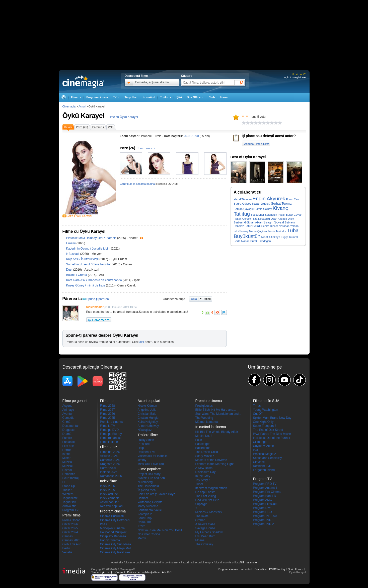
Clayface (259, 462)
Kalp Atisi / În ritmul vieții (82, 259)
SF (64, 482)
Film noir (68, 446)
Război (67, 470)
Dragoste (69, 430)
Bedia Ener (257, 215)
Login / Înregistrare (294, 77)
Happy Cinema (110, 540)
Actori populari (110, 502)
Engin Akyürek (269, 199)
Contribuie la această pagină (137, 184)
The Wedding (204, 418)
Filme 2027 (107, 410)
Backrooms (203, 448)
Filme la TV (108, 426)
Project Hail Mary (149, 474)
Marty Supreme (148, 506)
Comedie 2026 (110, 460)
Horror (67, 450)
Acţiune (67, 406)
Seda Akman (242, 241)
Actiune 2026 (109, 456)
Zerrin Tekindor (277, 231)
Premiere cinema (112, 422)
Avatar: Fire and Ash (151, 478)
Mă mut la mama (207, 422)
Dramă (67, 434)
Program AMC (263, 500)
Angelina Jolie (147, 410)
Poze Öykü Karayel (79, 216)
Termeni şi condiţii (102, 572)
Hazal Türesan (243, 199)
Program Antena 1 (265, 488)
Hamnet (143, 498)
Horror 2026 (108, 468)
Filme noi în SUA (266, 401)
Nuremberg (145, 482)
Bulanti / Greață (77, 275)
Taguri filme (70, 498)
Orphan (200, 520)
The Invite (202, 516)
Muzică (67, 462)
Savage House (205, 528)
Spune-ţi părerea (97, 299)
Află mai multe (248, 562)
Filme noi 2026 (110, 452)
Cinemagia (69, 106)
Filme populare (149, 469)
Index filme (109, 481)
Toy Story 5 (203, 480)
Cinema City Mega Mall (116, 548)
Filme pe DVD (109, 430)
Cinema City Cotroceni (115, 520)
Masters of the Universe (211, 460)
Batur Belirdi (252, 226)
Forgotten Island (264, 470)
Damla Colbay (263, 209)
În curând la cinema (211, 427)
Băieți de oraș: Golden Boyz (156, 494)
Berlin (66, 548)
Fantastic (69, 442)
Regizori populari (111, 506)
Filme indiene (109, 442)
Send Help (145, 518)
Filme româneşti (111, 438)
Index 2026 (107, 486)
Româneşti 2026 (111, 476)
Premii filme (72, 515)
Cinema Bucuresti (112, 516)
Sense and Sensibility (268, 458)
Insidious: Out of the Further (272, 438)
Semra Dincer (270, 226)
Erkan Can (292, 199)
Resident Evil (146, 452)
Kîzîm (142, 526)
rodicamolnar (95, 307)
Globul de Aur (72, 544)
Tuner (199, 484)
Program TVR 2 (264, 524)
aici (142, 342)
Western (68, 494)
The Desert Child (207, 452)
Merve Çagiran (258, 231)
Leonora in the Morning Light (215, 464)
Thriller (67, 490)
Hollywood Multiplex (113, 532)
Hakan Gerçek (242, 219)
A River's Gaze (205, 524)
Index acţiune (109, 494)
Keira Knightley (148, 422)
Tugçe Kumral (289, 237)
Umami (71, 243)
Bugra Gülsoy (243, 204)
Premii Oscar (71, 520)
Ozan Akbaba (279, 219)
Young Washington (266, 410)
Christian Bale (147, 414)
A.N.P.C (167, 572)
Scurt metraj (71, 478)
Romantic (69, 474)
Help (141, 448)
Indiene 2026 (109, 472)
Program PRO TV (265, 484)
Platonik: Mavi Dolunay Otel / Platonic (91, 238)
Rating (207, 299)
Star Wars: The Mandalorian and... (218, 414)
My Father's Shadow (209, 532)
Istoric (66, 454)
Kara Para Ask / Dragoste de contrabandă (94, 280)
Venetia (67, 552)
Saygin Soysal (274, 222)
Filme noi (107, 401)
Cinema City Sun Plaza (116, 544)
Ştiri (179, 97)
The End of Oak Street (268, 430)
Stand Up (69, 486)
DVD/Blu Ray (277, 569)
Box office (261, 569)
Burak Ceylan (294, 215)
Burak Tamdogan (261, 241)
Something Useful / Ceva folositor (89, 264)
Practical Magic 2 (265, 454)
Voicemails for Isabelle (153, 456)
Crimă (66, 422)
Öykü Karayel (83, 116)
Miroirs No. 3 (204, 436)
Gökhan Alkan (253, 222)
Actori (82, 106)
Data (194, 299)
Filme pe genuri (75, 401)
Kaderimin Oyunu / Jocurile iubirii (88, 249)
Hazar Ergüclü (261, 204)
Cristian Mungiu (148, 418)
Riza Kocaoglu (261, 219)
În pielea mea (147, 490)
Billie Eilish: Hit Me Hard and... (216, 410)
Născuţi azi (145, 430)
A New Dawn (204, 468)
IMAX (104, 524)
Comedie (68, 418)
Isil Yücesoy (241, 231)
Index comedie (110, 498)
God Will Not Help (207, 500)
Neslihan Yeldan (289, 226)
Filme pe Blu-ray (111, 434)
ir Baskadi (73, 254)
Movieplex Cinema (113, 528)
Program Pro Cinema (267, 492)
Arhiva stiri (69, 506)
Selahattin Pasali (275, 215)
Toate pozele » (146, 148)
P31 (256, 450)
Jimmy (142, 460)
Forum (224, 97)
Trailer (141, 238)
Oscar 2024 (70, 532)
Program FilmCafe (265, 504)
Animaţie (68, 410)
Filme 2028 (107, 406)
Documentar (71, 426)
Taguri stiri (69, 502)
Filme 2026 (107, 414)
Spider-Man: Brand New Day (272, 418)
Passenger (203, 444)
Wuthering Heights (150, 502)
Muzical (68, 466)
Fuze (199, 440)
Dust (70, 270)
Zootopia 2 (145, 514)
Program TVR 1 (264, 520)
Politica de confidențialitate (143, 572)
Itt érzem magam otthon (211, 488)
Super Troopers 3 (265, 426)
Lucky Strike (146, 440)
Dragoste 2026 (110, 464)
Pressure (144, 444)
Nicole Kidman (147, 406)
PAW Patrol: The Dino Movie (272, 434)
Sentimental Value (150, 510)
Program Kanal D (265, 496)
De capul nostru (206, 492)
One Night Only (263, 422)
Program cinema (97, 97)
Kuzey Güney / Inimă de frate (86, 285)
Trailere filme (148, 435)
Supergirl (201, 504)
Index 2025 (107, 490)
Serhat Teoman (282, 203)
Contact (120, 572)
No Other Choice (149, 534)
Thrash (258, 406)
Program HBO (263, 512)
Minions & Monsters (209, 512)
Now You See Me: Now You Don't (160, 530)
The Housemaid (148, 486)
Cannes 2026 (71, 540)
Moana (200, 540)
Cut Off (258, 414)
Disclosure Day (206, 472)
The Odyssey (204, 544)
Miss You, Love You (151, 464)
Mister (67, 458)
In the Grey (203, 476)
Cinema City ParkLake (115, 552)
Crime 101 (145, 522)
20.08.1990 (191, 136)
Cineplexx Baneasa (113, 536)
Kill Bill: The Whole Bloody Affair (217, 432)
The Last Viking (206, 496)
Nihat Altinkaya (271, 237)
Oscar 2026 (70, 524)
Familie (67, 438)
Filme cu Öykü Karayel (123, 117)
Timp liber (131, 97)
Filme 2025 (107, 418)
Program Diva (262, 508)
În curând (149, 97)
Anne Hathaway (148, 426)
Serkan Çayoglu (244, 209)
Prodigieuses (204, 406)
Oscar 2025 (70, 528)
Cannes (68, 536)
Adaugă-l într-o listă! (257, 144)
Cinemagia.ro (83, 82)
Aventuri (68, 414)
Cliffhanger (260, 442)
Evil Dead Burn (205, 536)
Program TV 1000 (265, 516)
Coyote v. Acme (264, 446)
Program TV (70, 510)
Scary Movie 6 (205, 456)
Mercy (142, 538)
